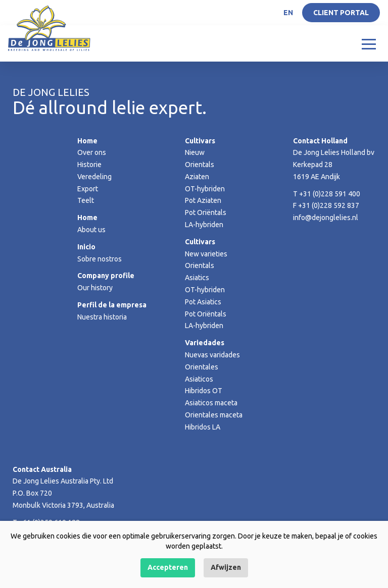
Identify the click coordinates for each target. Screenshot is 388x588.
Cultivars (200, 141)
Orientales (202, 367)
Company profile (106, 276)
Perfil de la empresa (112, 305)
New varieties (206, 254)
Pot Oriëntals (206, 212)
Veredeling (94, 177)
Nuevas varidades (212, 355)
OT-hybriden (205, 189)
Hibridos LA (203, 427)
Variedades (205, 343)
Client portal (341, 13)
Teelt (86, 200)
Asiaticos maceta (211, 403)
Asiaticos (199, 379)
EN (288, 13)
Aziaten (197, 177)
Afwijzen (226, 567)
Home (87, 141)
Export (88, 189)
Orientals (200, 165)
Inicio (86, 247)
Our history (95, 288)
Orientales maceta (214, 415)
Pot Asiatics (203, 302)
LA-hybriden (204, 225)
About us (91, 230)
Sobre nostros (100, 259)
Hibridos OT (204, 391)
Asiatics (197, 278)
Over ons (92, 152)
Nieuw (195, 152)
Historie (89, 165)
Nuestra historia (102, 317)
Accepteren (168, 567)
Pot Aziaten (203, 200)
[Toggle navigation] (369, 43)
